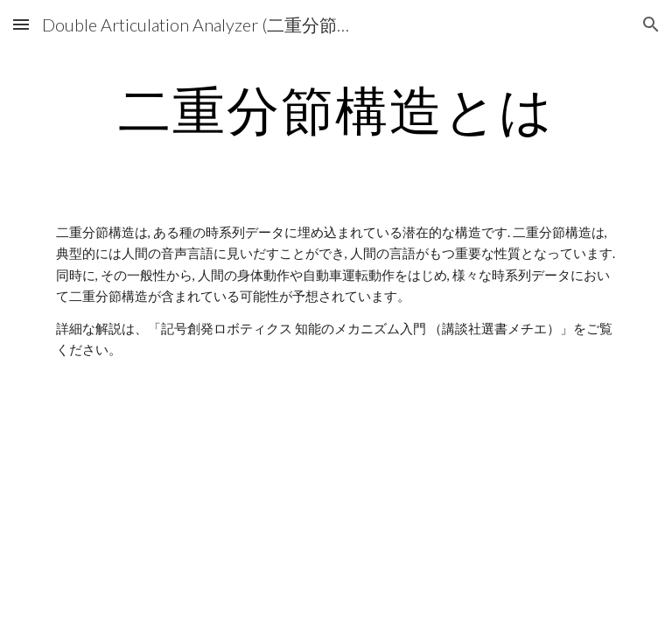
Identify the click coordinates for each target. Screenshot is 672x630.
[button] (21, 24)
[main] (336, 109)
